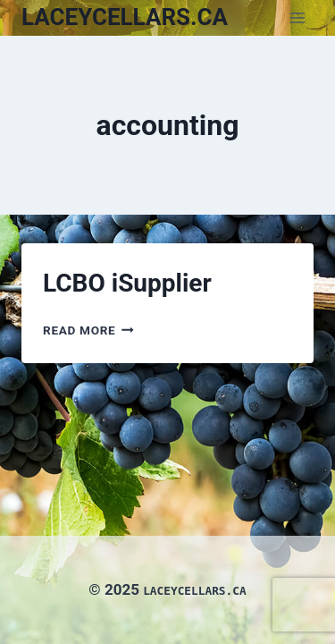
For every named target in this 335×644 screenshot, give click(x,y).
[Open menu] (297, 17)
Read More (88, 330)
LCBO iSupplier (127, 283)
